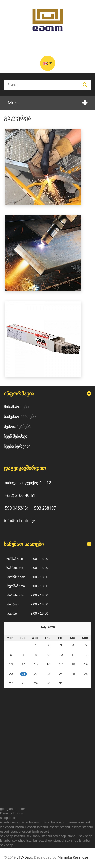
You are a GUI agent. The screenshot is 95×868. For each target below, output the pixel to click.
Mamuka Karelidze (73, 857)
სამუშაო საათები (20, 416)
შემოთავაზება (17, 426)
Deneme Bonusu (12, 813)
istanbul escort (11, 822)
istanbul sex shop (27, 836)
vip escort (7, 827)
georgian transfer (12, 809)
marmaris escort (78, 822)
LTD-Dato (24, 857)
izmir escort (40, 831)
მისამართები (16, 407)
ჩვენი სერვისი (17, 446)
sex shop (7, 836)
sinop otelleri (9, 818)
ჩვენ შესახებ (15, 436)
